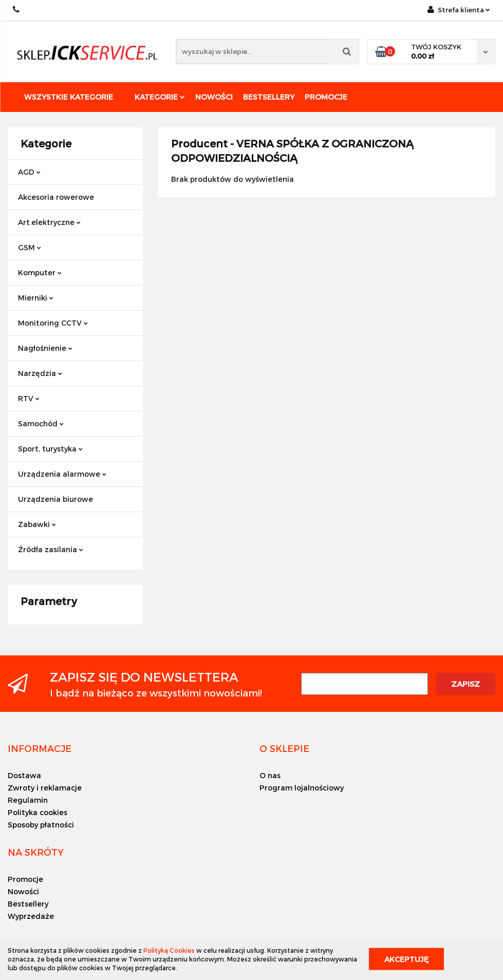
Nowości (214, 97)
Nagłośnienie (45, 348)
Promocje (326, 97)
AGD (29, 172)
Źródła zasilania (51, 549)
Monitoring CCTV (53, 323)
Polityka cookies (38, 812)
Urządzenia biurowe (55, 499)
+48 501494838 (17, 10)
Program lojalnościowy (302, 788)
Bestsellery (269, 97)
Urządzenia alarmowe (62, 474)
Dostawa (24, 775)
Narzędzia (40, 373)
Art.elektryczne (49, 222)
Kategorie (160, 97)
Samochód (41, 423)
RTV (29, 398)
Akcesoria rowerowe (56, 197)
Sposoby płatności (41, 825)
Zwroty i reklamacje (45, 788)
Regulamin (28, 800)
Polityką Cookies (169, 950)
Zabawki (37, 524)
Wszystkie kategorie (69, 97)
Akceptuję (406, 959)
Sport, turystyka (50, 449)
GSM (30, 247)
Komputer (40, 272)
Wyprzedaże (31, 916)
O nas (270, 775)
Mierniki (36, 298)
